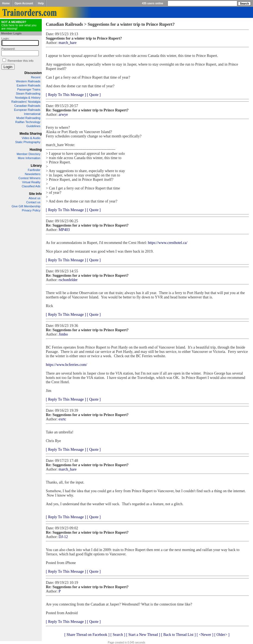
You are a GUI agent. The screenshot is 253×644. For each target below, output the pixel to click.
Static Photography (28, 142)
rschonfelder (68, 280)
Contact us (33, 202)
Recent (36, 77)
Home (6, 3)
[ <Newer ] (205, 635)
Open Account (24, 3)
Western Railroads (28, 81)
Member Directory (29, 154)
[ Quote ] (94, 95)
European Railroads (27, 110)
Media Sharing (31, 134)
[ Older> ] (222, 635)
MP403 (64, 230)
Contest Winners (29, 178)
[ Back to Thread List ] (178, 635)
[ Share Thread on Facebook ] (87, 635)
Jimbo (63, 334)
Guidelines (33, 126)
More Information (29, 158)
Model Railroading (28, 118)
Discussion (33, 73)
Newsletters (33, 174)
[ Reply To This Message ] (66, 95)
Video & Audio (31, 138)
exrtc (62, 419)
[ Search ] (118, 635)
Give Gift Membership (26, 206)
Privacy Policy (31, 210)
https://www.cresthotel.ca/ (168, 243)
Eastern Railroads (29, 85)
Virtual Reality (31, 182)
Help (41, 3)
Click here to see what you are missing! (19, 25)
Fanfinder (34, 170)
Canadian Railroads (27, 106)
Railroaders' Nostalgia (26, 102)
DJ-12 (63, 537)
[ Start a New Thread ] (143, 635)
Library (36, 166)
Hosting (36, 150)
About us (35, 198)
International (32, 114)
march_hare (68, 43)
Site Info (35, 194)
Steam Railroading (28, 94)
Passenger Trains (29, 89)
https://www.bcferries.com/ (66, 365)
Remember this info (20, 61)
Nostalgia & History (28, 98)
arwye (63, 115)
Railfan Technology (28, 122)
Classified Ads (31, 186)
